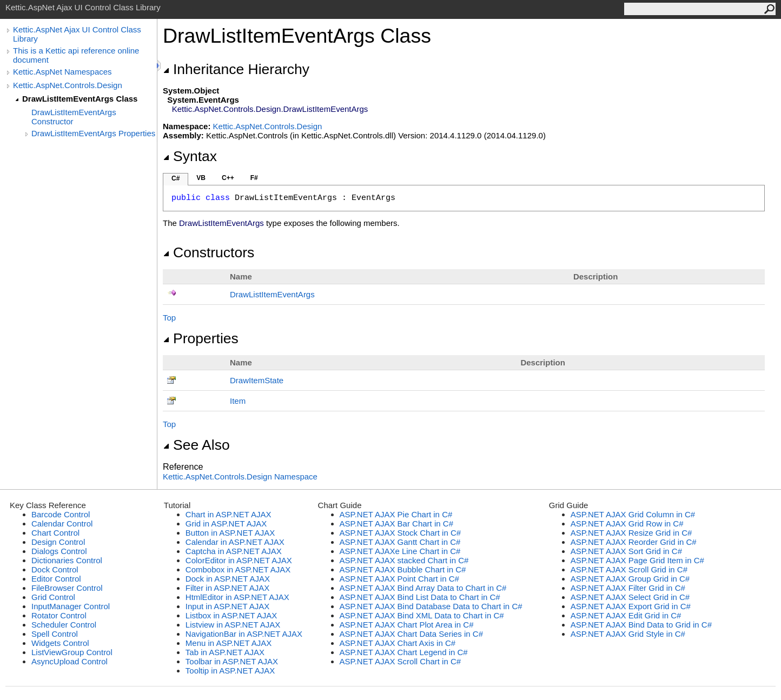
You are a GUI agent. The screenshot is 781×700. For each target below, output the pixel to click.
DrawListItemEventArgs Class (80, 99)
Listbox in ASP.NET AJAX (231, 615)
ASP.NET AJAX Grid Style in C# (628, 634)
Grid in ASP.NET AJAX (226, 524)
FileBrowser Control (67, 588)
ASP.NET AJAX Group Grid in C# (630, 579)
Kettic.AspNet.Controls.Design (68, 85)
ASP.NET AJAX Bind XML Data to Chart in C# (422, 615)
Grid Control (53, 597)
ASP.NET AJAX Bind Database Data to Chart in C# (431, 606)
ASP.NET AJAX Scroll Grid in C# (629, 569)
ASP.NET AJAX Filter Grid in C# (628, 588)
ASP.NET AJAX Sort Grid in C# (626, 551)
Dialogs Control (59, 551)
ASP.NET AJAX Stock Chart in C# (401, 533)
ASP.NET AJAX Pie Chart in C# (396, 514)
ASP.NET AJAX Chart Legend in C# (404, 652)
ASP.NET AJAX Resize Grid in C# (631, 533)
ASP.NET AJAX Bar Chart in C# (396, 524)
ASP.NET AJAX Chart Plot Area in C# (407, 625)
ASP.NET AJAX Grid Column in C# (633, 514)
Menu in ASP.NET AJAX (229, 643)
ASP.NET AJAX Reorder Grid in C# (634, 542)
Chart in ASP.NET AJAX (229, 514)
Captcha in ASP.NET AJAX (234, 551)
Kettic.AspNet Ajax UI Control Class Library (77, 34)
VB (201, 178)
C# (176, 178)
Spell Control (55, 634)
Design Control (58, 542)
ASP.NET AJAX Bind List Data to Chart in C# (420, 597)
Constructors (209, 252)
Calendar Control (62, 524)
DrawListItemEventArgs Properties (93, 133)
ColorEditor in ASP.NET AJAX (239, 560)
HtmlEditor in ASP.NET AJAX (237, 597)
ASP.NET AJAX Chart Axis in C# (398, 643)
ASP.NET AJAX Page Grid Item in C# (637, 560)
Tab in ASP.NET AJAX (225, 652)
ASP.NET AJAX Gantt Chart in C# (400, 542)
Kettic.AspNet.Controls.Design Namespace (240, 476)
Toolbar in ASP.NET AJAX (232, 661)
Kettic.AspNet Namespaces (62, 72)
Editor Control (56, 579)
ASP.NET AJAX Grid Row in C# (627, 524)
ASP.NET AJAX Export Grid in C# (631, 606)
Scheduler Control (64, 625)
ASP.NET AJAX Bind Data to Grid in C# (641, 625)
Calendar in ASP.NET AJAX (235, 542)
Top (169, 318)
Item (238, 401)
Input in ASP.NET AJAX (227, 606)
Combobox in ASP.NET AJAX (238, 569)
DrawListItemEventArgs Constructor (74, 117)
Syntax (190, 156)
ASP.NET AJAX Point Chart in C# (399, 579)
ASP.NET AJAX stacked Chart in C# (404, 560)
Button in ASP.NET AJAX (230, 533)
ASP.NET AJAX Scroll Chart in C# (401, 661)
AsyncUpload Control (70, 661)
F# (254, 178)
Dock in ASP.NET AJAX (228, 579)
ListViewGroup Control (72, 652)
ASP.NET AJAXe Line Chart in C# (400, 551)
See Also (196, 445)
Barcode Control (61, 514)
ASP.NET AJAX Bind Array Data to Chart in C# (423, 588)
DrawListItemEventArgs (272, 294)
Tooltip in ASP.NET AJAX (230, 671)
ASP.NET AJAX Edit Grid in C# (626, 615)
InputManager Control (71, 606)
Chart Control (55, 533)
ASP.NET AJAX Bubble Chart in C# (403, 569)
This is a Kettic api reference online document (76, 55)
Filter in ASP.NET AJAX (227, 588)
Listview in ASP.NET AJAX (233, 625)
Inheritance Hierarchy (236, 69)
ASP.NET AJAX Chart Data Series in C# (411, 634)
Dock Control (55, 569)
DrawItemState (257, 380)
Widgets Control (60, 643)
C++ (228, 178)
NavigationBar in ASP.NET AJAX (244, 634)
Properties (201, 338)
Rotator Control (59, 615)
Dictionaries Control (67, 560)
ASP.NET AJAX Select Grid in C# (630, 597)
